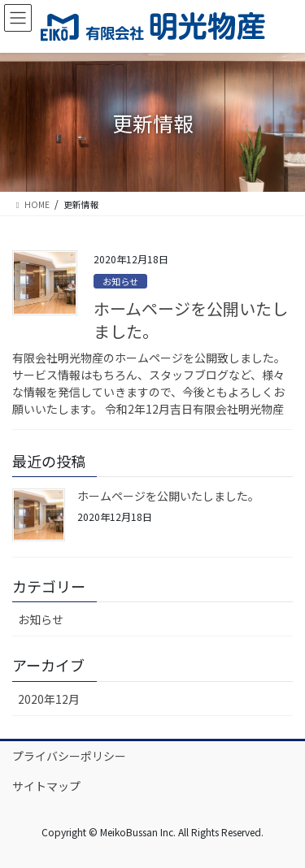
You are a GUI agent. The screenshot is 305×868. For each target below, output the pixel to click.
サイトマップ (46, 786)
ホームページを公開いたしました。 (191, 320)
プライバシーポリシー (69, 756)
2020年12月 (49, 699)
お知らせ (120, 281)
